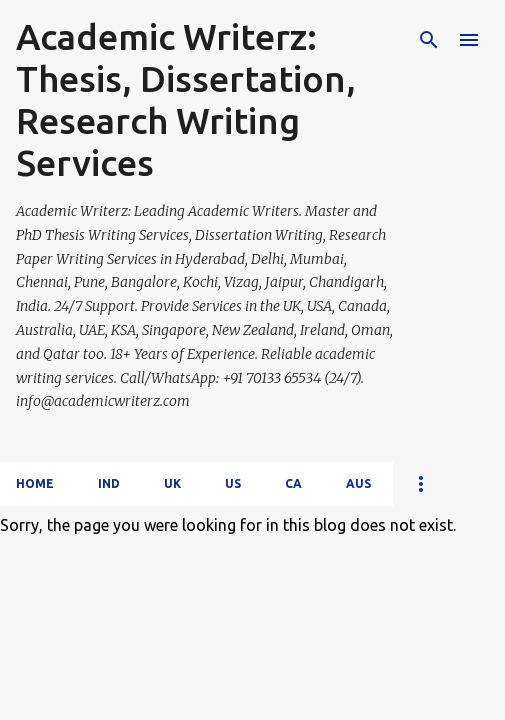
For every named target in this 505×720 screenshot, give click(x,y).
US (233, 483)
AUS (358, 483)
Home (35, 483)
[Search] (429, 40)
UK (172, 483)
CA (293, 483)
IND (109, 483)
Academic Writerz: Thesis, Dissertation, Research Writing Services (186, 99)
